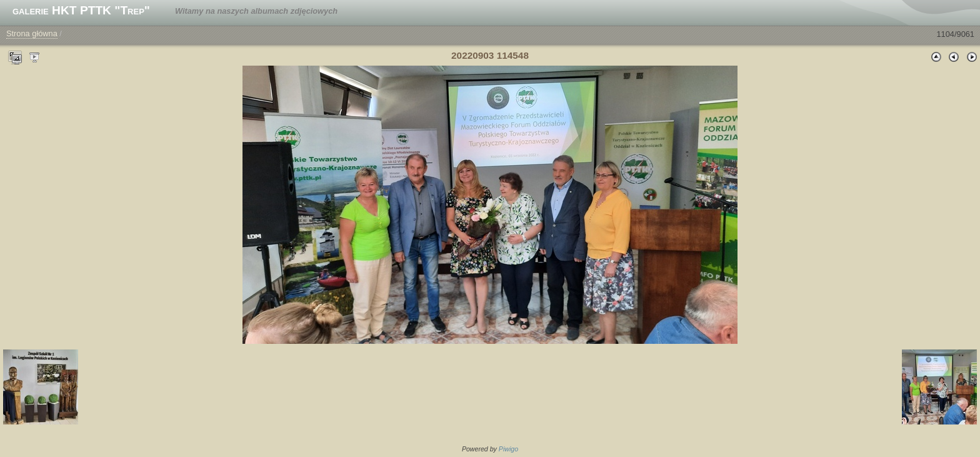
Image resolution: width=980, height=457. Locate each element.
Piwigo (508, 449)
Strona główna (32, 33)
